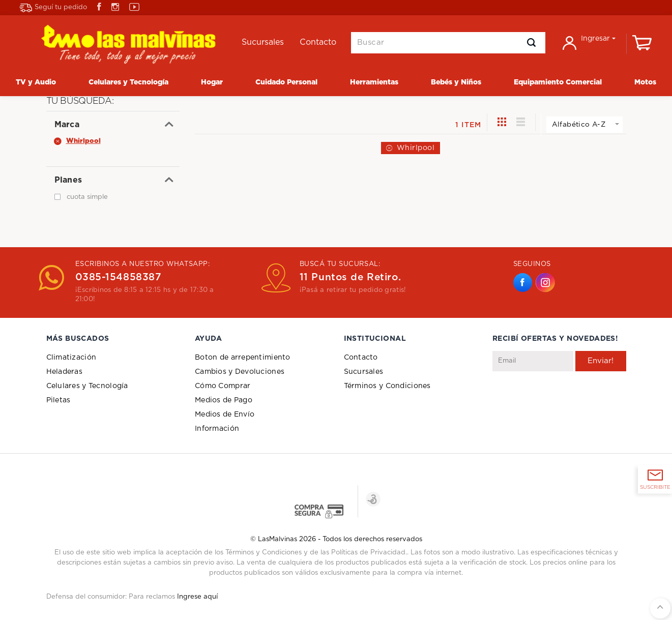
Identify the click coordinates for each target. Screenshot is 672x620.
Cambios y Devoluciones (240, 372)
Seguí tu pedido (53, 8)
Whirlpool (416, 148)
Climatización (71, 358)
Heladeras (65, 372)
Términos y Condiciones (387, 386)
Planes (68, 180)
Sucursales (364, 372)
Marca (67, 125)
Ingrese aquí (197, 597)
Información (217, 429)
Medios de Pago (224, 400)
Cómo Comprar (223, 386)
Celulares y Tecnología (87, 386)
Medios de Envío (225, 415)
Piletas (59, 400)
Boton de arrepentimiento (243, 358)
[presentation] (570, 396)
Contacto (361, 358)
